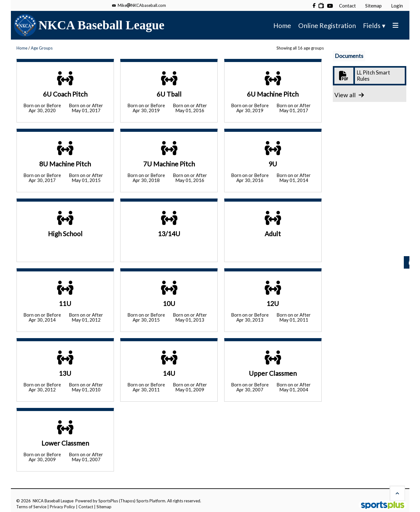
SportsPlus (108, 501)
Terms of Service (31, 507)
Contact (86, 507)
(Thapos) (127, 501)
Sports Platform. (151, 501)
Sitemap (104, 507)
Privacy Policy (62, 507)
